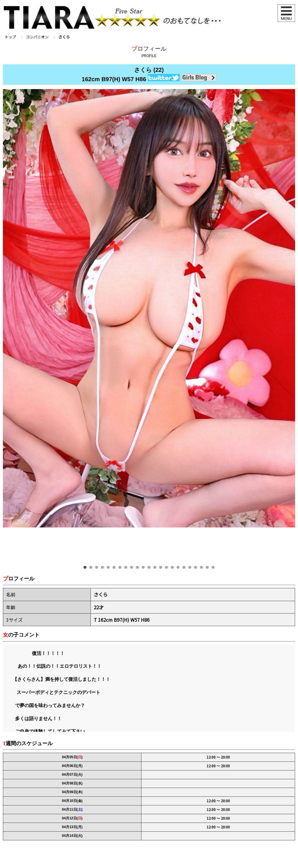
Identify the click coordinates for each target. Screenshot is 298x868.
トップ (10, 37)
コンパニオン (37, 37)
